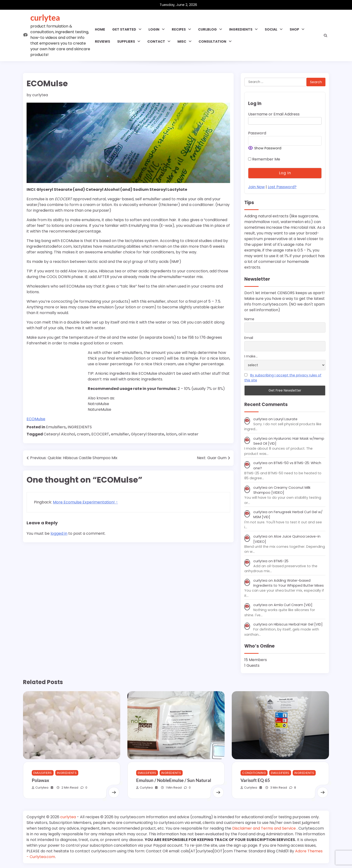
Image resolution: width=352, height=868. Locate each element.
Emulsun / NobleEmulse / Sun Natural (174, 780)
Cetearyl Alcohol (59, 434)
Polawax (40, 780)
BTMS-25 (281, 561)
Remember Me (264, 159)
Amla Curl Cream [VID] (293, 605)
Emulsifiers (56, 427)
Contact (156, 41)
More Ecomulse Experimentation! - (85, 502)
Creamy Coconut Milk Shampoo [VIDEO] (282, 490)
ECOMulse (36, 419)
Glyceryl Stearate (148, 434)
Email (249, 338)
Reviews (102, 41)
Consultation (212, 41)
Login (154, 29)
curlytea (45, 18)
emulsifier (120, 434)
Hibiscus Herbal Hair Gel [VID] (298, 624)
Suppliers (126, 41)
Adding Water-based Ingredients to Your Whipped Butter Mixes (289, 583)
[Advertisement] (56, 380)
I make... (251, 356)
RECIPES (179, 29)
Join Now (256, 187)
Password (257, 133)
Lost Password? (282, 187)
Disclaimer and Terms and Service (264, 828)
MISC (182, 41)
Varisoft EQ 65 (255, 780)
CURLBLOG (207, 29)
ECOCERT (100, 434)
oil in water (188, 434)
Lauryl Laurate (286, 419)
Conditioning (254, 773)
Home (100, 29)
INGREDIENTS (241, 29)
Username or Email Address (274, 114)
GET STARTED (124, 29)
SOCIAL (271, 29)
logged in (59, 533)
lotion (171, 434)
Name (249, 319)
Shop (294, 29)
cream (83, 434)
